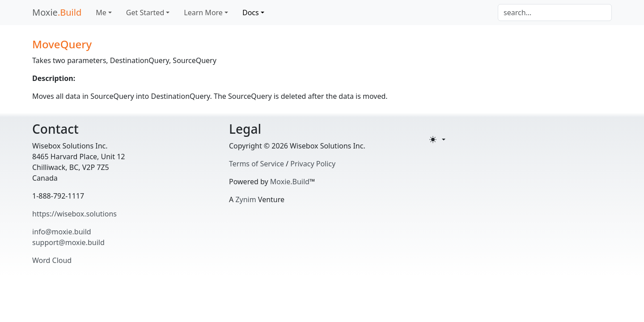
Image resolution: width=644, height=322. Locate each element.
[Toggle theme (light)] (437, 140)
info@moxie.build (62, 232)
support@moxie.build (68, 242)
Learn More (203, 13)
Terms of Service (256, 164)
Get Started (145, 13)
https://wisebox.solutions (74, 214)
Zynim (246, 199)
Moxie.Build (290, 182)
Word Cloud (52, 260)
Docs (251, 13)
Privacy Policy (313, 164)
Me (101, 13)
